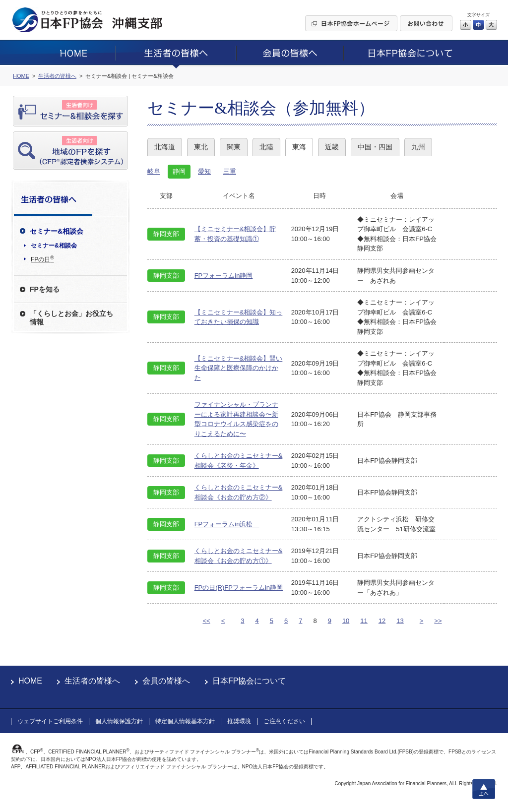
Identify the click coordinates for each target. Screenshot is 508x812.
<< (206, 621)
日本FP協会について (249, 681)
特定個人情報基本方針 (185, 721)
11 (364, 621)
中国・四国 (375, 147)
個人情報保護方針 (119, 721)
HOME (30, 681)
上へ (484, 789)
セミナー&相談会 (54, 246)
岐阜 (154, 171)
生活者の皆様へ (92, 681)
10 (346, 621)
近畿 (332, 147)
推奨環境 (239, 721)
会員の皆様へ (166, 681)
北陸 (266, 147)
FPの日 (42, 259)
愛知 (204, 171)
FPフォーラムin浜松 (227, 524)
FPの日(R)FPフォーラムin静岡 (239, 588)
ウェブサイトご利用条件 (50, 721)
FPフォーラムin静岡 (224, 276)
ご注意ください (284, 721)
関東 (234, 147)
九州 (418, 147)
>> (438, 621)
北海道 (165, 147)
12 (382, 621)
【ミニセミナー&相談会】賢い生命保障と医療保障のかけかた (239, 368)
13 (400, 621)
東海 (299, 147)
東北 (201, 147)
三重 (230, 171)
